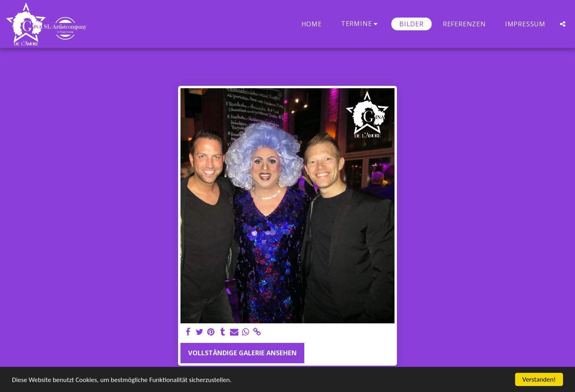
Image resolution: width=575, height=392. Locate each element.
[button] (361, 24)
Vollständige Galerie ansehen (242, 353)
